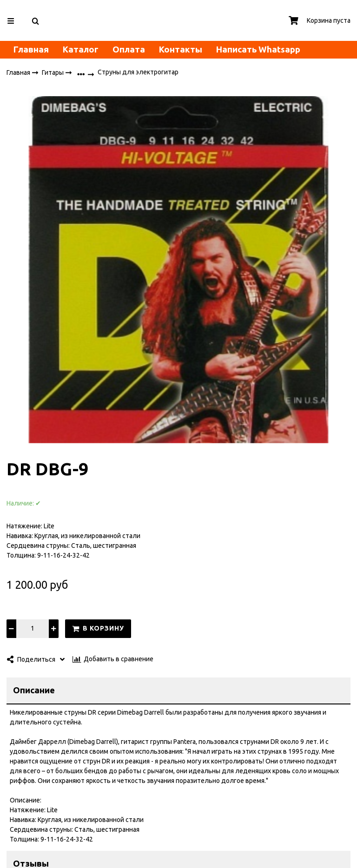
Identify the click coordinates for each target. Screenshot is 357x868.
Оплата (129, 49)
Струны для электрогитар (138, 72)
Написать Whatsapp (258, 49)
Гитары (53, 72)
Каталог (81, 49)
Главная (31, 49)
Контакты (181, 49)
